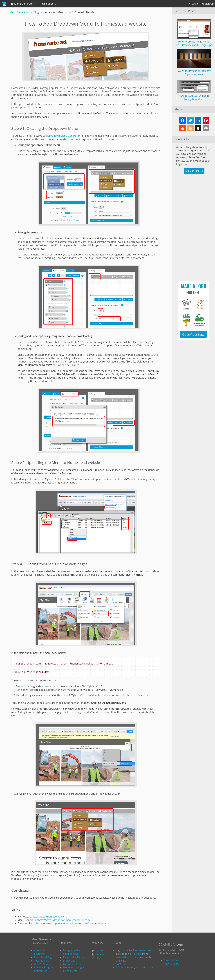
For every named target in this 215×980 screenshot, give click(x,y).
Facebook (101, 954)
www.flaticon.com (126, 957)
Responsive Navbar (74, 957)
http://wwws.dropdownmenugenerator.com (64, 920)
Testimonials (41, 961)
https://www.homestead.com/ (50, 917)
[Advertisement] (193, 228)
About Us (40, 950)
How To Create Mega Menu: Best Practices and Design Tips (194, 42)
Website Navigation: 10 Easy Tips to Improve (194, 71)
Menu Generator (22, 4)
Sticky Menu (70, 961)
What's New (41, 964)
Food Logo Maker (143, 950)
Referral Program (44, 967)
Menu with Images (74, 967)
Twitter (100, 951)
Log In (193, 4)
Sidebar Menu (71, 954)
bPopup (130, 967)
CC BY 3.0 (121, 961)
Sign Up (207, 4)
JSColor (120, 967)
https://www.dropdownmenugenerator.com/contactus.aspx (71, 923)
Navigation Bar (72, 950)
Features (39, 954)
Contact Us (41, 971)
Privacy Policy (171, 964)
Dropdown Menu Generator (64, 136)
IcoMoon (121, 964)
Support (49, 4)
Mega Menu (70, 971)
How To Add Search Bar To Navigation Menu (194, 96)
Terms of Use (171, 960)
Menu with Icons (73, 964)
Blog (98, 958)
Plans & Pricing (43, 957)
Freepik (137, 954)
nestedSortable (145, 967)
